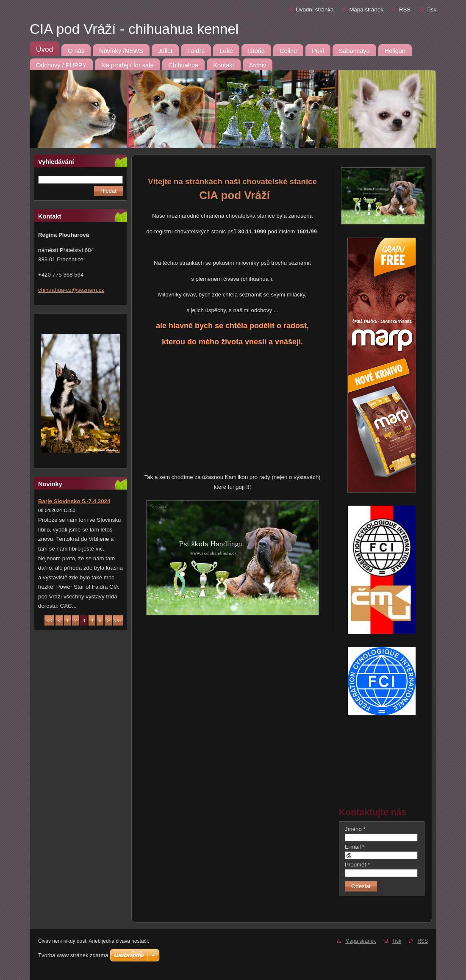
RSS (405, 10)
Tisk (431, 10)
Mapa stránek (366, 10)
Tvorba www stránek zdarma (73, 955)
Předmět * (357, 865)
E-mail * (355, 847)
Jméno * (355, 829)
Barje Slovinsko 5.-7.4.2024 (74, 501)
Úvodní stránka (315, 10)
